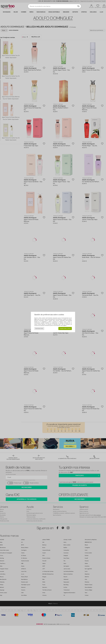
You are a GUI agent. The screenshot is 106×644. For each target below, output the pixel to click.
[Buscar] (78, 6)
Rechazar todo (39, 328)
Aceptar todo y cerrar (65, 328)
